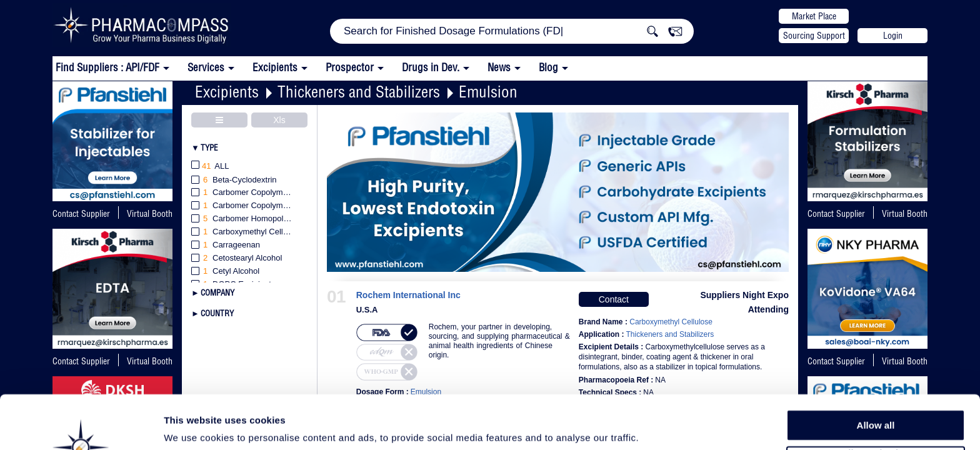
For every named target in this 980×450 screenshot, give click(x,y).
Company (217, 292)
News (499, 67)
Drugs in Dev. (431, 67)
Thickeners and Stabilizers (359, 92)
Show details (656, 426)
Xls (279, 120)
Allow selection (875, 403)
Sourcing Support (814, 36)
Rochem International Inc (408, 295)
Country (217, 313)
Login (893, 36)
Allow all (876, 375)
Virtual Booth (905, 214)
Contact (614, 299)
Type (209, 147)
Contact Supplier (81, 214)
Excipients (227, 92)
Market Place (814, 16)
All (210, 167)
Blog (548, 67)
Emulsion (488, 92)
